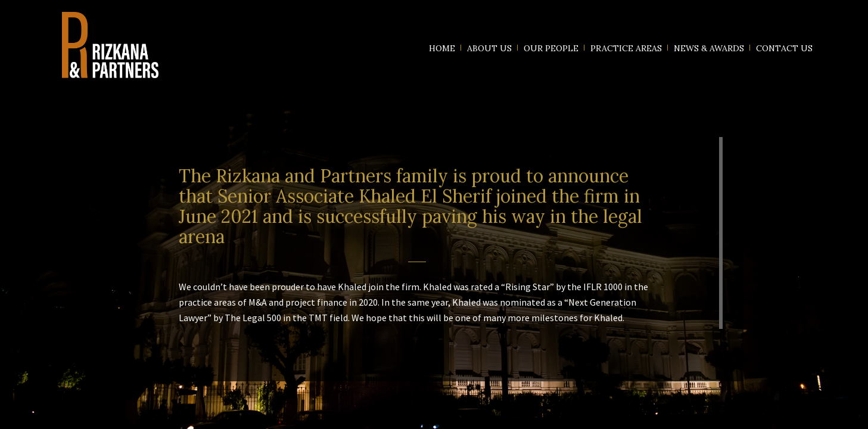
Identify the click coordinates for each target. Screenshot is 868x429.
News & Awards (709, 48)
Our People (551, 48)
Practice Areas (626, 48)
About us (489, 48)
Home (442, 48)
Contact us (784, 48)
